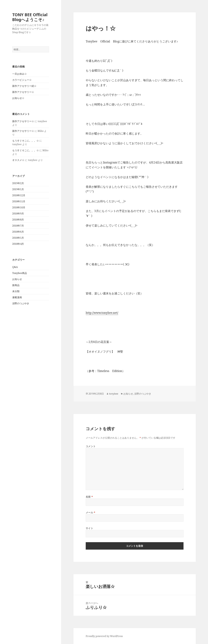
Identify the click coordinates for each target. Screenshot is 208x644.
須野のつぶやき (21, 303)
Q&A (15, 267)
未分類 (16, 291)
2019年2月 (18, 183)
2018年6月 (18, 232)
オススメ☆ (18, 160)
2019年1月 (18, 189)
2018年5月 (18, 238)
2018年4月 (18, 244)
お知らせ (17, 279)
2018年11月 (19, 201)
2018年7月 (18, 226)
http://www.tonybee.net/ (102, 313)
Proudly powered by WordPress (104, 636)
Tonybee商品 (20, 273)
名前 (89, 497)
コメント (91, 446)
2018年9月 (18, 214)
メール (91, 512)
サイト (89, 528)
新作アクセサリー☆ (23, 92)
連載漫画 (17, 297)
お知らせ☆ (18, 98)
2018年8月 (18, 220)
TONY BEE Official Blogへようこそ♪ (30, 17)
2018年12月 (19, 195)
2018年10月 (19, 207)
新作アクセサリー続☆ (24, 86)
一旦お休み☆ (19, 74)
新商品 (16, 285)
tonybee (114, 394)
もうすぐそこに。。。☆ (26, 141)
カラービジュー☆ (22, 80)
